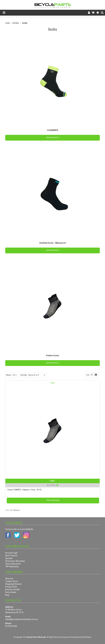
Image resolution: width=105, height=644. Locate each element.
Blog (7, 595)
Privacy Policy (11, 587)
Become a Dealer (13, 589)
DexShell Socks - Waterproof (53, 243)
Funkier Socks (53, 356)
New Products (11, 556)
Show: (9, 375)
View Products (52, 138)
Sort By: (24, 375)
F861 (52, 481)
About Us (9, 579)
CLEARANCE (53, 130)
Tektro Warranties (13, 564)
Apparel (16, 23)
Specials (9, 558)
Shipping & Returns (13, 584)
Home (7, 23)
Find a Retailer (53, 500)
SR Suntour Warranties (15, 561)
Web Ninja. (88, 637)
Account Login (11, 553)
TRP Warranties (12, 567)
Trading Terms (12, 581)
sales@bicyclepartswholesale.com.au (21, 619)
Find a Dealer (11, 592)
